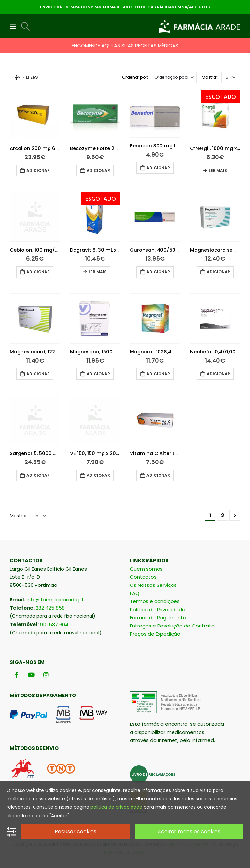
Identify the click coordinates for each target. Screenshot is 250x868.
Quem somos (146, 569)
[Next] (235, 515)
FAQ (135, 593)
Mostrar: (210, 77)
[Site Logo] (200, 26)
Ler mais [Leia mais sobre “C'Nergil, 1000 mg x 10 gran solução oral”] (218, 170)
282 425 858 (50, 608)
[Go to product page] (35, 115)
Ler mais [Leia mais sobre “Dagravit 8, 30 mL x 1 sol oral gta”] (98, 272)
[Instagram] (46, 675)
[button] (15, 26)
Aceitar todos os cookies (189, 831)
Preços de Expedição (155, 634)
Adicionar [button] (38, 170)
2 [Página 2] (222, 515)
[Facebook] (16, 675)
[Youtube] (31, 675)
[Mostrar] (230, 77)
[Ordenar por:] (174, 77)
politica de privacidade (116, 807)
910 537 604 (54, 624)
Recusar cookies (76, 831)
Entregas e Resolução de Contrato (172, 626)
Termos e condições (155, 601)
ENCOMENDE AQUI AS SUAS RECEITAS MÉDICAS (125, 45)
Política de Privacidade (158, 609)
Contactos (143, 577)
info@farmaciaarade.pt (55, 600)
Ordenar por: (135, 77)
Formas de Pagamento (158, 618)
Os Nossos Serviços (153, 585)
